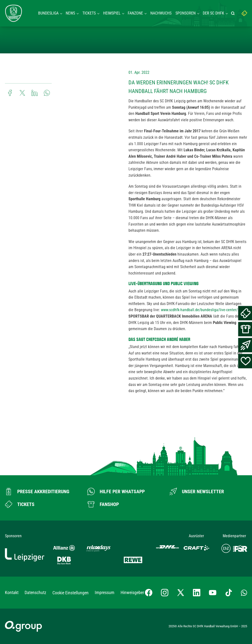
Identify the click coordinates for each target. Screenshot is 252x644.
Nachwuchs (161, 13)
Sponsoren (186, 13)
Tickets (89, 13)
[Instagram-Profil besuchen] (165, 593)
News (70, 13)
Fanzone (135, 13)
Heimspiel (112, 13)
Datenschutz (35, 592)
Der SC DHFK (213, 13)
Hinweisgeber (132, 592)
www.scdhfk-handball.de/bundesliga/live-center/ (199, 310)
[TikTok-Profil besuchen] (229, 593)
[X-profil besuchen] (181, 593)
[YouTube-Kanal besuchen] (213, 593)
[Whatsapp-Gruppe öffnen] (244, 593)
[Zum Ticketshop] (20, 504)
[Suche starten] (234, 13)
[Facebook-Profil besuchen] (149, 593)
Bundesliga (48, 13)
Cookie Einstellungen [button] (71, 593)
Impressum (105, 592)
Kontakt (12, 592)
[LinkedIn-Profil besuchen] (197, 593)
